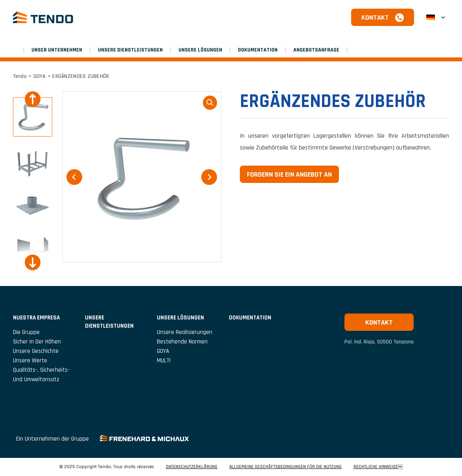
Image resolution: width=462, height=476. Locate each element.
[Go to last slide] (33, 99)
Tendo (20, 76)
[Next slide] (33, 262)
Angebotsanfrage (316, 50)
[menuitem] (436, 18)
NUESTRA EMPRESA (36, 318)
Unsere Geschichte (36, 351)
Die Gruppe (26, 332)
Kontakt (375, 18)
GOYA (40, 76)
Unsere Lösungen (200, 50)
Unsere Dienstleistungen (130, 50)
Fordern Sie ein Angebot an (289, 174)
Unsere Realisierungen (185, 332)
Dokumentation (258, 50)
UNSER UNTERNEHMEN (57, 50)
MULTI (164, 361)
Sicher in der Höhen (37, 342)
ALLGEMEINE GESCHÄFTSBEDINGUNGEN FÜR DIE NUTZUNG (285, 467)
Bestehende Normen (182, 342)
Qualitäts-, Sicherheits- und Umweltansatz (41, 375)
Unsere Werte (30, 361)
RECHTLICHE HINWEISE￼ (378, 467)
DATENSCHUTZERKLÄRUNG (192, 467)
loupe (210, 103)
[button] (33, 117)
